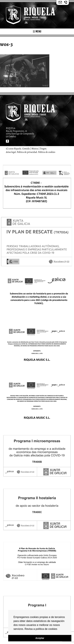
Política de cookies (47, 152)
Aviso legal (11, 152)
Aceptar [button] (40, 638)
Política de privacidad (27, 152)
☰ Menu (37, 31)
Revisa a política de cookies (41, 629)
